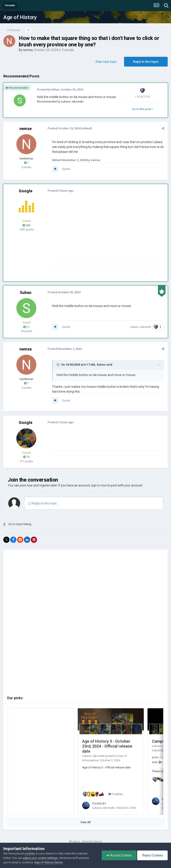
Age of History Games (49, 862)
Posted (64, 128)
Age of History (20, 17)
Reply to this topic (146, 62)
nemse (28, 50)
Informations (90, 760)
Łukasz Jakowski (72, 101)
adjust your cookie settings (40, 858)
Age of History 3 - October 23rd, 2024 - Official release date (107, 746)
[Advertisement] (104, 233)
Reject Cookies (152, 855)
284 (26, 225)
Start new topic (106, 62)
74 (26, 457)
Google (26, 191)
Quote (66, 169)
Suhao (55, 90)
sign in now (99, 485)
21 (26, 327)
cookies (30, 853)
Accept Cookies (119, 855)
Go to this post (142, 109)
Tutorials (68, 50)
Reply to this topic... (44, 503)
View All (85, 822)
